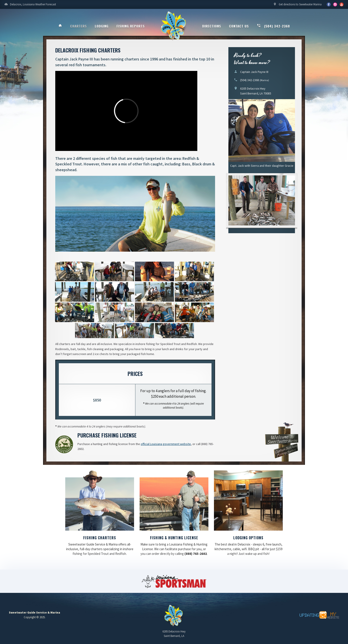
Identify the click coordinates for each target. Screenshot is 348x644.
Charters (78, 26)
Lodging (102, 26)
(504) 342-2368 (273, 26)
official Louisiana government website (166, 444)
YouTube (335, 4)
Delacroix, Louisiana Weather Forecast (30, 6)
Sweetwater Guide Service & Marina (174, 26)
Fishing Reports (131, 26)
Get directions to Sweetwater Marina (297, 6)
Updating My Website (317, 615)
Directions (212, 26)
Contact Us (239, 26)
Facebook (329, 4)
